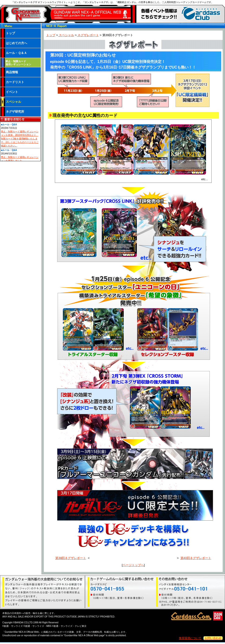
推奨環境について (190, 638)
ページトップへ (133, 565)
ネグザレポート (88, 35)
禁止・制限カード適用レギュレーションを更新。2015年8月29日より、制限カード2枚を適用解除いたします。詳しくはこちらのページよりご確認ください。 (20, 139)
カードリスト (15, 82)
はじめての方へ (17, 43)
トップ (51, 35)
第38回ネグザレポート (71, 558)
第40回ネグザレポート (196, 558)
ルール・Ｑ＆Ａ (16, 53)
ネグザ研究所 (15, 112)
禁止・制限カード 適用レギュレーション (18, 63)
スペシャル (66, 35)
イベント (12, 92)
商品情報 (12, 72)
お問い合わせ (213, 638)
